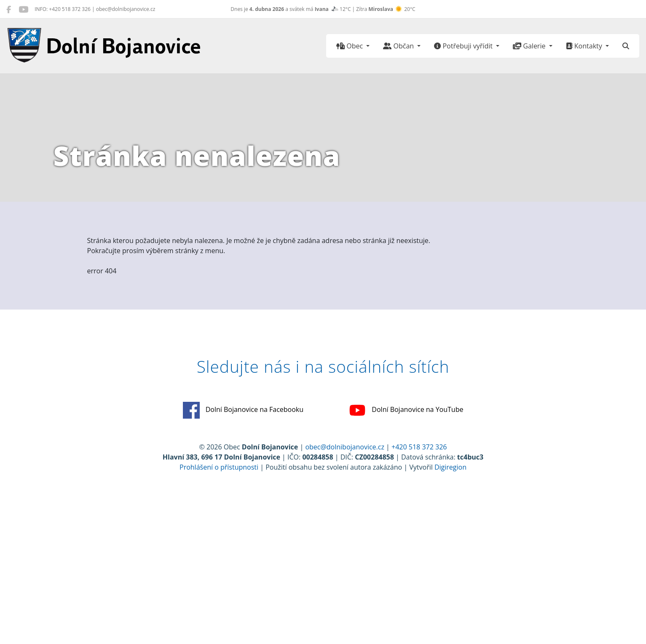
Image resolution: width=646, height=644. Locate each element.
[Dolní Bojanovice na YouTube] (23, 9)
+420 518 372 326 (419, 447)
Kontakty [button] (585, 46)
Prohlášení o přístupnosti (219, 467)
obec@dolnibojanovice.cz (345, 447)
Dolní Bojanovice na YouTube (406, 410)
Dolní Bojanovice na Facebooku (243, 410)
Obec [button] (350, 46)
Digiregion (450, 467)
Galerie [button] (530, 46)
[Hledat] (626, 46)
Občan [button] (399, 46)
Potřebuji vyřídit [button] (464, 46)
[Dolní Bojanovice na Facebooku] (9, 9)
